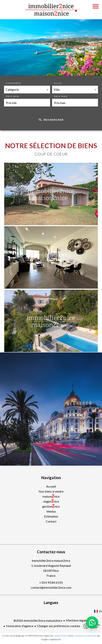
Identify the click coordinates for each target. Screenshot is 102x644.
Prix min (13, 96)
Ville (58, 83)
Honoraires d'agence (20, 626)
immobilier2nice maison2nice (51, 560)
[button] (92, 622)
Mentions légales (77, 620)
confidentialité (60, 636)
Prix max (61, 96)
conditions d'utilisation (85, 636)
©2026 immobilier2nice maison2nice (38, 620)
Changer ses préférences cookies (59, 626)
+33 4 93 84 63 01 (51, 582)
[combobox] (27, 90)
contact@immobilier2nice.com (51, 587)
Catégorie (14, 83)
